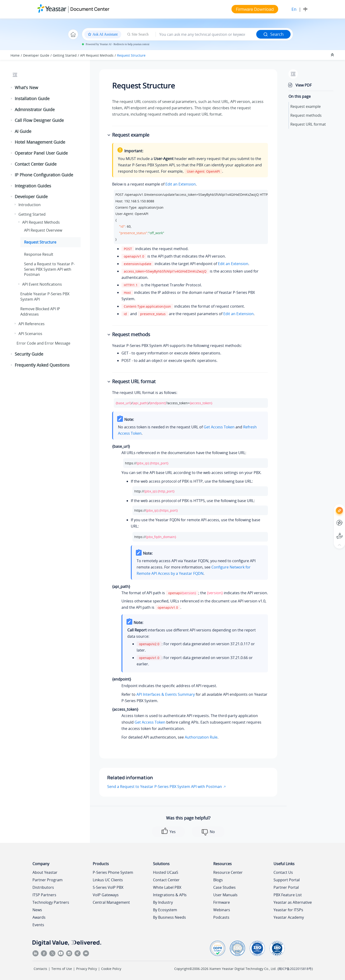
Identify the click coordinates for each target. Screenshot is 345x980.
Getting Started (65, 55)
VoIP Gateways (106, 895)
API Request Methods (97, 55)
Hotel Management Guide (40, 142)
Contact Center (166, 880)
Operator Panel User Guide (41, 153)
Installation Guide (32, 98)
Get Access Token (219, 427)
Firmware (222, 902)
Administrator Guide (35, 109)
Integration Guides (33, 186)
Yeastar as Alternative (293, 902)
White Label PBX (167, 887)
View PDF (304, 85)
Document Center (90, 9)
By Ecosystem (165, 910)
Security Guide (29, 354)
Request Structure (131, 55)
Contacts (40, 969)
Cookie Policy (111, 969)
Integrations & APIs (170, 895)
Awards (39, 917)
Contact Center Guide (36, 164)
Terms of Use (62, 969)
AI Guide (23, 131)
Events (38, 925)
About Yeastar (45, 872)
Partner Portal (286, 887)
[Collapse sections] (333, 55)
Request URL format (308, 124)
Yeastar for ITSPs (288, 910)
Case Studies (224, 887)
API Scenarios (30, 334)
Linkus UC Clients (108, 880)
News (37, 910)
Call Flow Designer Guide (39, 120)
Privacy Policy (87, 969)
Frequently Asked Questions (42, 365)
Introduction (30, 205)
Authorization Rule (201, 737)
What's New (26, 87)
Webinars (222, 910)
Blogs (218, 880)
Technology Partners (51, 902)
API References (32, 324)
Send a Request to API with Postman (49, 269)
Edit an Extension (181, 184)
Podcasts (221, 917)
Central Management (111, 902)
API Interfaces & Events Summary (166, 694)
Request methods (306, 115)
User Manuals (225, 895)
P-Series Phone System (113, 872)
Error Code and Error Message (43, 343)
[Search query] (206, 34)
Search (273, 34)
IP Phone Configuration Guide (44, 175)
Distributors (43, 887)
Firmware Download (255, 9)
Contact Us (283, 872)
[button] (12, 88)
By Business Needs (169, 917)
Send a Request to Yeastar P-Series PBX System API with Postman (165, 787)
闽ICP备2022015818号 (295, 969)
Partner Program (48, 880)
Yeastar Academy (289, 917)
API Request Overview (43, 230)
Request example (306, 106)
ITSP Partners (44, 895)
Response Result (39, 254)
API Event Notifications (42, 284)
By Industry (163, 902)
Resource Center (228, 872)
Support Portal (287, 880)
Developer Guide (36, 55)
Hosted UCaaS (166, 872)
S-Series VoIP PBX (108, 887)
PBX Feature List (288, 895)
